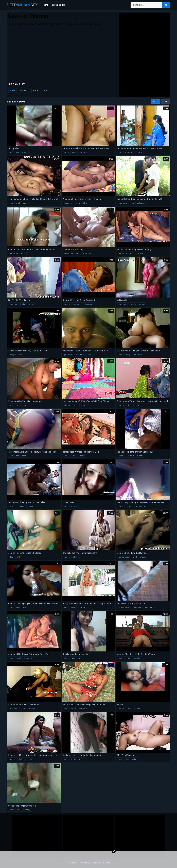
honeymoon (141, 506)
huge (36, 91)
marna (82, 759)
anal (18, 203)
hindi (66, 152)
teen (78, 203)
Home (45, 5)
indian (141, 254)
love (89, 355)
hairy (132, 254)
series (84, 405)
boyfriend (123, 203)
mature (13, 759)
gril (18, 557)
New (165, 101)
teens (121, 709)
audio (121, 405)
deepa (74, 506)
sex (74, 152)
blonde (82, 608)
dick (45, 91)
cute (13, 91)
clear (137, 405)
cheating (21, 506)
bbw (85, 203)
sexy (18, 608)
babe (121, 456)
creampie (68, 254)
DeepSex (22, 5)
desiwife (137, 608)
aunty (130, 506)
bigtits (140, 456)
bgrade (76, 304)
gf (11, 152)
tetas (30, 759)
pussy (128, 355)
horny (27, 810)
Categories (58, 5)
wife (11, 405)
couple (139, 152)
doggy (142, 304)
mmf (135, 557)
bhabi (76, 557)
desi (17, 152)
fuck (19, 405)
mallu (83, 456)
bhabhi (67, 405)
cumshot (87, 254)
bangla (13, 355)
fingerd (26, 557)
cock (12, 810)
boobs (20, 658)
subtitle (137, 658)
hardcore (83, 152)
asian (135, 759)
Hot (155, 101)
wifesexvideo (124, 608)
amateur (129, 152)
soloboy (24, 91)
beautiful (80, 355)
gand (74, 759)
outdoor (140, 203)
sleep (25, 152)
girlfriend (14, 254)
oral (25, 203)
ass (17, 456)
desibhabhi (150, 608)
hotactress (87, 304)
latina (22, 759)
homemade (124, 557)
